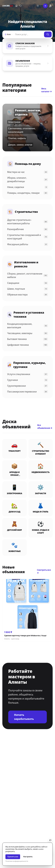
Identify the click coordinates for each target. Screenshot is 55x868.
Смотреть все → (44, 571)
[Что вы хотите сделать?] (45, 6)
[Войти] (50, 6)
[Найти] (29, 34)
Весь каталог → (47, 90)
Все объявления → (45, 427)
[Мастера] (16, 6)
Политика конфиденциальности (17, 861)
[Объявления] (21, 6)
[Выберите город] (39, 6)
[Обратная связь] (50, 840)
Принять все (13, 857)
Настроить (28, 857)
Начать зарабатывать (24, 717)
